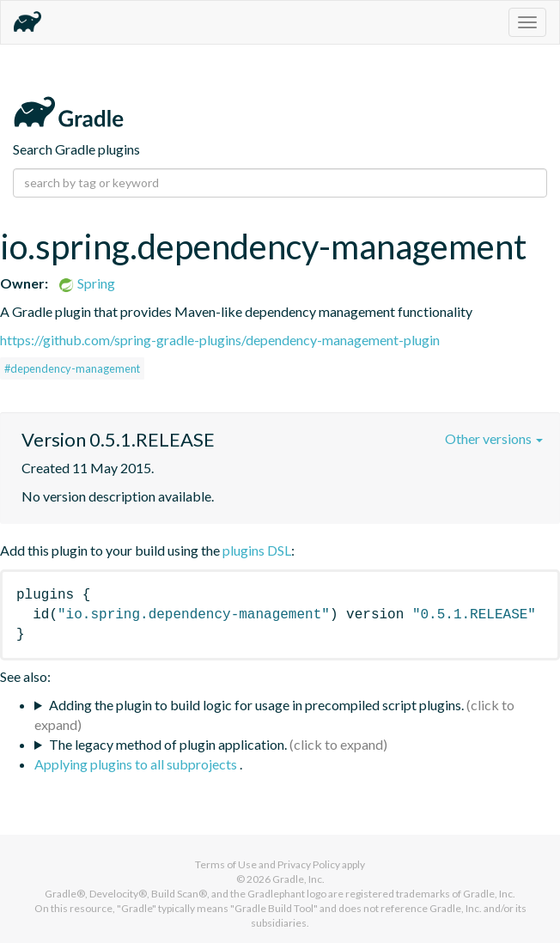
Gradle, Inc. (298, 879)
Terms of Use (226, 864)
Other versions (494, 438)
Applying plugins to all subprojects (137, 764)
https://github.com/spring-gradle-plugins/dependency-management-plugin (220, 340)
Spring (86, 283)
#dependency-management (72, 368)
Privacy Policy (309, 864)
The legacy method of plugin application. (168, 744)
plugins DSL (257, 550)
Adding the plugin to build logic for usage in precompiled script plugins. (256, 705)
